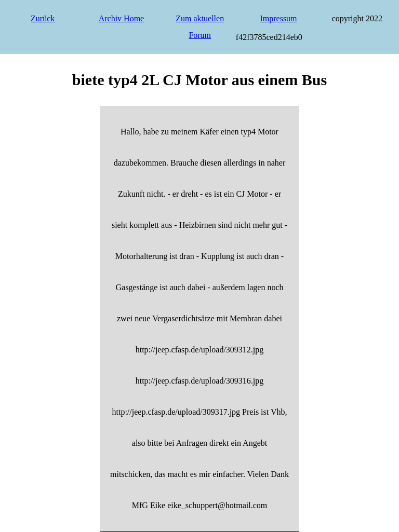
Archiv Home (122, 18)
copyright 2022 (357, 18)
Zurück (43, 18)
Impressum (278, 18)
